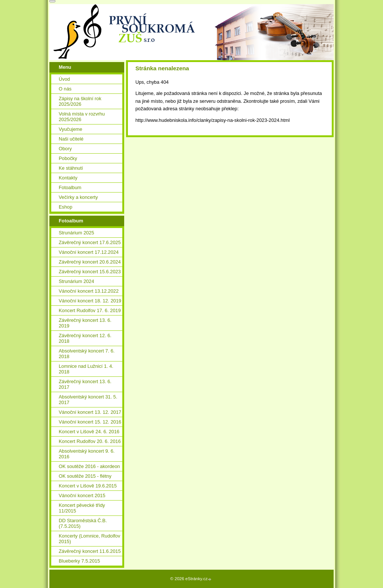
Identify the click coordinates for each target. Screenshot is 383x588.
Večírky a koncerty (78, 197)
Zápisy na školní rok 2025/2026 (80, 101)
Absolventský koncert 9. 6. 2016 (87, 454)
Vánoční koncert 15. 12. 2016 (90, 422)
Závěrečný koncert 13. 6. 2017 (85, 384)
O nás (65, 89)
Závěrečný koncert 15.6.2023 (90, 272)
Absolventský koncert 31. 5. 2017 (88, 400)
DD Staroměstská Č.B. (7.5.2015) (83, 523)
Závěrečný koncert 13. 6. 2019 (85, 323)
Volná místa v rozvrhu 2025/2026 (82, 117)
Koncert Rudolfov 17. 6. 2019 (90, 310)
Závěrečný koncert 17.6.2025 (90, 242)
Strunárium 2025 (76, 233)
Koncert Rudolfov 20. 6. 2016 (90, 441)
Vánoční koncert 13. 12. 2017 (90, 412)
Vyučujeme (71, 129)
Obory (65, 149)
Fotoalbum (70, 187)
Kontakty (68, 178)
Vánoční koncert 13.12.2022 (89, 291)
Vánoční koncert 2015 (82, 495)
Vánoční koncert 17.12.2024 (89, 252)
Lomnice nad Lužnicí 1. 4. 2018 (86, 369)
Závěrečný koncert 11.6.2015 (90, 551)
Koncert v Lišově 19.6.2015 (88, 486)
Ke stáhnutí (71, 168)
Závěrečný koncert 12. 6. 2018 (85, 338)
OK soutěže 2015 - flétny (85, 476)
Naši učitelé (71, 139)
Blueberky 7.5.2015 (79, 561)
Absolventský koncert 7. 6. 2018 (87, 354)
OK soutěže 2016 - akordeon (89, 466)
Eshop (65, 207)
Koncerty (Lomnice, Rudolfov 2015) (89, 539)
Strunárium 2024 (76, 281)
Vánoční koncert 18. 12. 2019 (90, 301)
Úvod (64, 79)
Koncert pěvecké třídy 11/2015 (82, 508)
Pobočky (68, 158)
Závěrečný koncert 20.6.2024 (90, 262)
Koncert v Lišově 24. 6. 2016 (89, 432)
